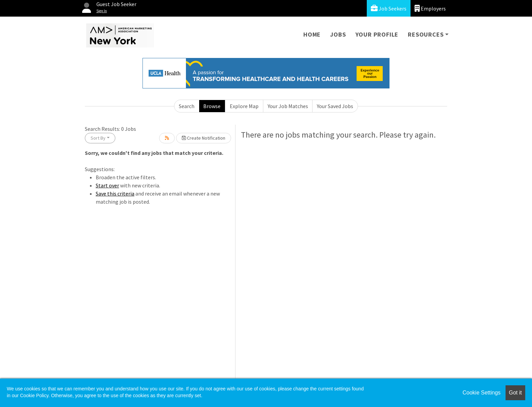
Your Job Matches (288, 106)
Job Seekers (389, 8)
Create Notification (204, 138)
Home (312, 34)
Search (187, 106)
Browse (212, 106)
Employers (430, 8)
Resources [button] (426, 34)
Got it (515, 393)
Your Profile (377, 34)
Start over (107, 185)
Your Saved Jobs (335, 106)
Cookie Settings (481, 393)
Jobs (338, 34)
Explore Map (244, 106)
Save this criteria (115, 194)
